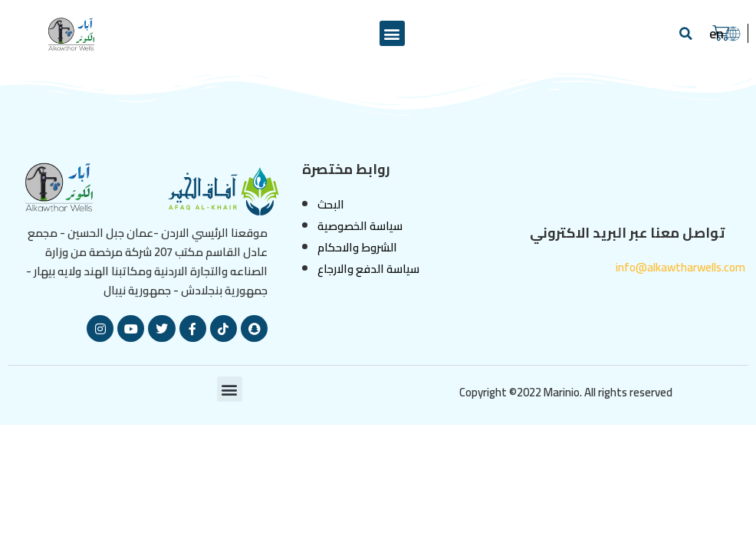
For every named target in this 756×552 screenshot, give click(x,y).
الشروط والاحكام (357, 247)
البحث (331, 204)
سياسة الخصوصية (360, 226)
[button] (392, 33)
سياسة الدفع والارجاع (368, 269)
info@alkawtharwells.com (680, 267)
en (717, 33)
